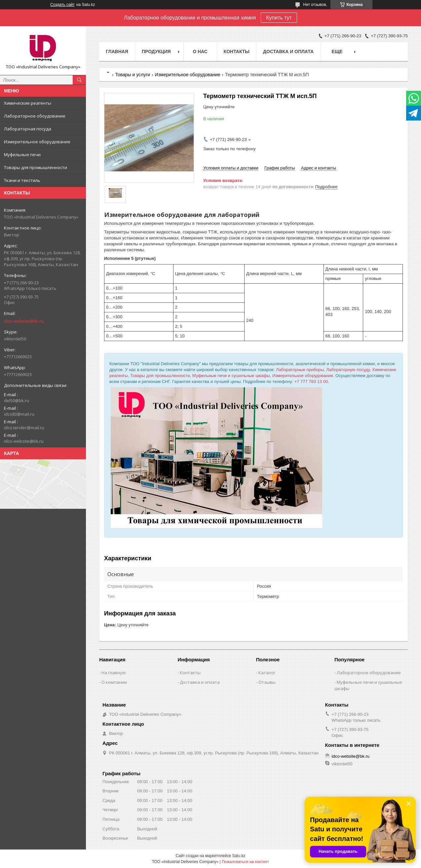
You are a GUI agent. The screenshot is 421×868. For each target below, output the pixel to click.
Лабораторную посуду (348, 370)
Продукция (156, 52)
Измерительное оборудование (37, 142)
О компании (114, 682)
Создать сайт (62, 5)
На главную (114, 673)
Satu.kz (239, 856)
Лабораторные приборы (300, 370)
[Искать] (79, 80)
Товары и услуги (133, 75)
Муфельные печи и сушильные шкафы (231, 376)
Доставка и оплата (288, 52)
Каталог (267, 673)
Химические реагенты (28, 103)
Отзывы (267, 682)
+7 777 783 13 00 (311, 382)
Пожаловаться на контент (245, 862)
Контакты (237, 52)
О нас (200, 52)
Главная (117, 52)
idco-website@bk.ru (24, 321)
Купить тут (279, 18)
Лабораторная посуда (28, 129)
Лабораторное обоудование (35, 116)
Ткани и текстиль (22, 180)
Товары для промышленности (36, 167)
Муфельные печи (22, 155)
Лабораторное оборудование (369, 673)
